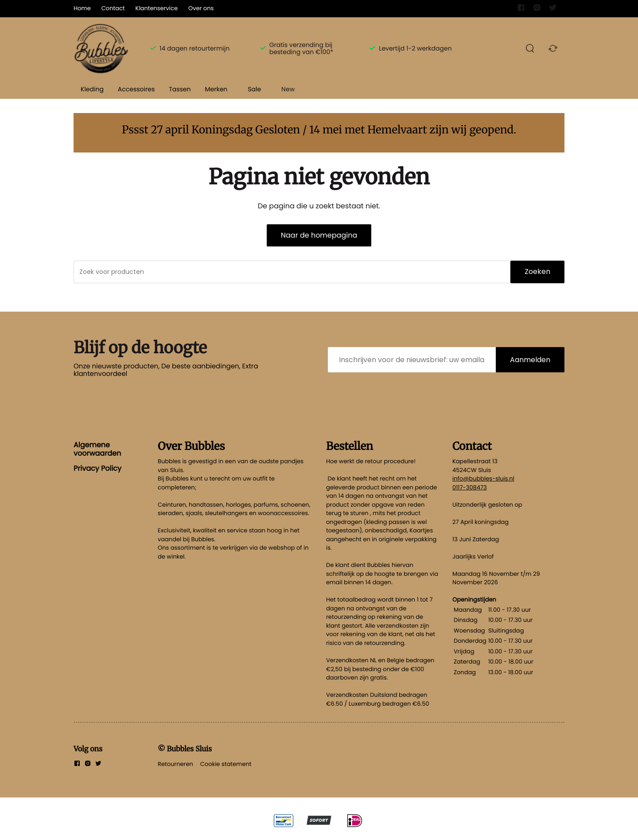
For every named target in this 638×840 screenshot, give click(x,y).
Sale (254, 89)
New (288, 89)
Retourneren (175, 764)
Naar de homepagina (319, 235)
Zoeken (537, 272)
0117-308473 (470, 487)
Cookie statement (226, 764)
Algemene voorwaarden (97, 449)
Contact (113, 8)
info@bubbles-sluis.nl (483, 479)
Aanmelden (530, 360)
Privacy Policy (97, 468)
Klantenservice (157, 8)
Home (82, 8)
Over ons (201, 8)
